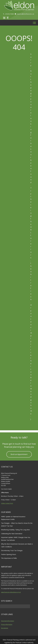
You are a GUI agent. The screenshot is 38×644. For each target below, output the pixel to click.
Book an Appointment (19, 454)
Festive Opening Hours (9, 554)
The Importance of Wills (9, 558)
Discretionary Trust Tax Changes (12, 550)
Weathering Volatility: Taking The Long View (15, 530)
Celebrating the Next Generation (12, 534)
